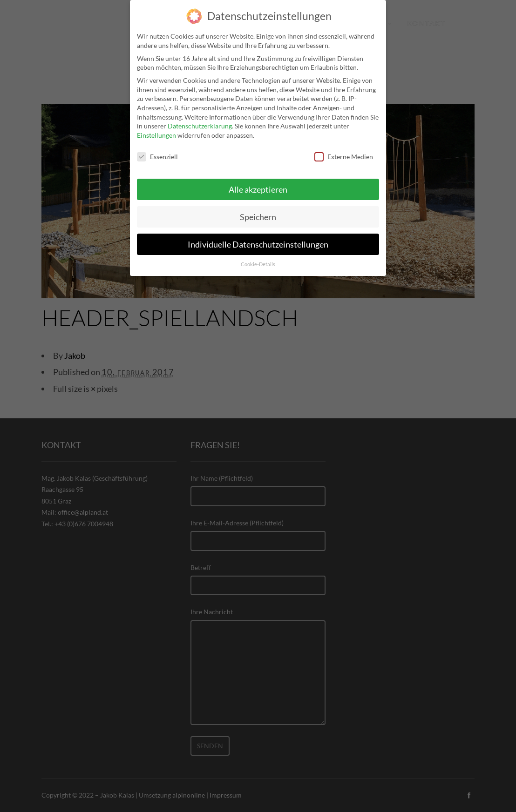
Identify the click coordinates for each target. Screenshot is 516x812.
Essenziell (157, 151)
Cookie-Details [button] (258, 259)
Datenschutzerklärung (200, 120)
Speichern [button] (258, 211)
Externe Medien (344, 151)
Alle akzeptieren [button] (258, 184)
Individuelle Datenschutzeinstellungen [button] (258, 238)
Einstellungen (156, 130)
